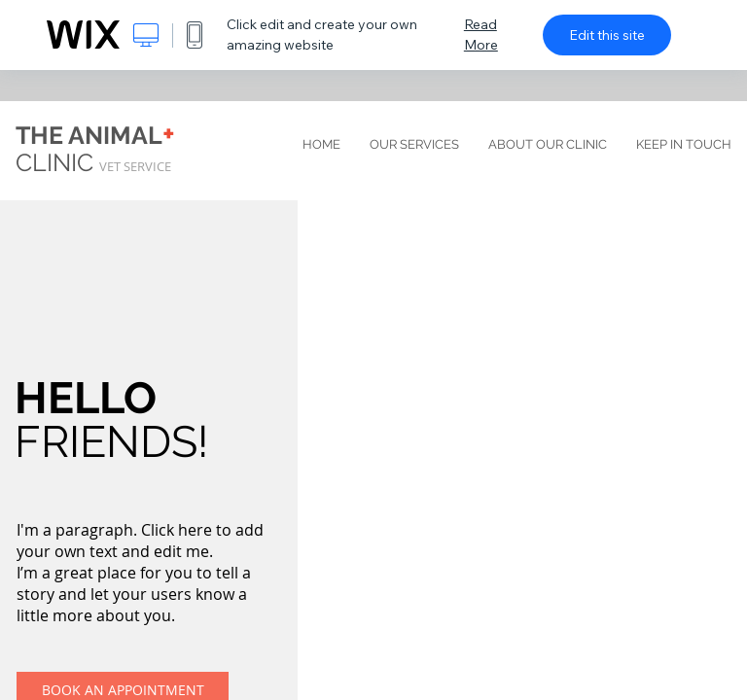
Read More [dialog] (481, 35)
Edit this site (607, 35)
